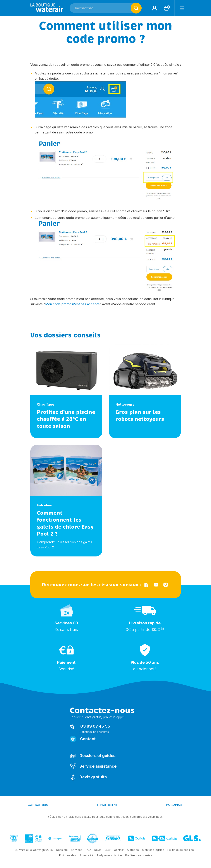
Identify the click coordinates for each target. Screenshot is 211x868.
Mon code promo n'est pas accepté (72, 304)
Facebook (146, 585)
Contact (88, 739)
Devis (98, 850)
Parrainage (175, 805)
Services (77, 850)
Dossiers (62, 850)
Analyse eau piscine (109, 855)
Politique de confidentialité (76, 855)
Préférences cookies (139, 855)
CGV (108, 850)
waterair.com (38, 805)
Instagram (166, 585)
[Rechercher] (106, 8)
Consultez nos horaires (94, 732)
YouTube (156, 585)
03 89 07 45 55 (95, 726)
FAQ (88, 850)
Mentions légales (153, 850)
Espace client (107, 805)
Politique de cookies (181, 850)
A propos (133, 850)
